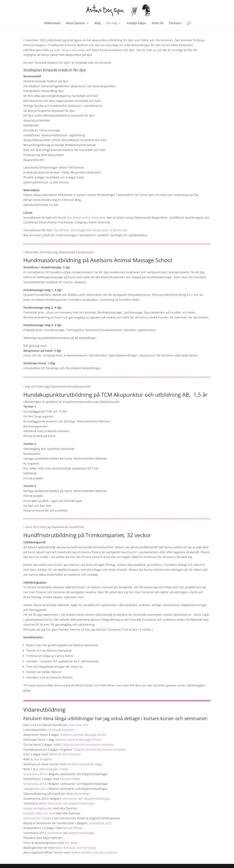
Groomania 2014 (35, 784)
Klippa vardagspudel (38, 808)
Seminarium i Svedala (38, 818)
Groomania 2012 (100, 823)
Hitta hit (158, 23)
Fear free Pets (79, 725)
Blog (98, 23)
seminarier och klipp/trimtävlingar (86, 799)
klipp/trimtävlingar (82, 833)
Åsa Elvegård (43, 759)
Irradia (53, 730)
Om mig (112, 23)
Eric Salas (71, 843)
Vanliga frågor (136, 23)
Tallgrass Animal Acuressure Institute (88, 745)
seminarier (55, 833)
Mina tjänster (76, 23)
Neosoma (68, 730)
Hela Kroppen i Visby (54, 769)
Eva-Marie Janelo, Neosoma (86, 218)
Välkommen (52, 23)
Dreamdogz (82, 794)
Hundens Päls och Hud (39, 813)
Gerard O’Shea (70, 779)
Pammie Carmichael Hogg (84, 764)
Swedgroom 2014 (35, 789)
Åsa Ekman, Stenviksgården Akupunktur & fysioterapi (91, 230)
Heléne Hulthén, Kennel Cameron (94, 852)
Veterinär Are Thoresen (65, 754)
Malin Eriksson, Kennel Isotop (76, 848)
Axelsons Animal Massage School (83, 735)
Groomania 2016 (35, 774)
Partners (175, 23)
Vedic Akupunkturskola (69, 50)
